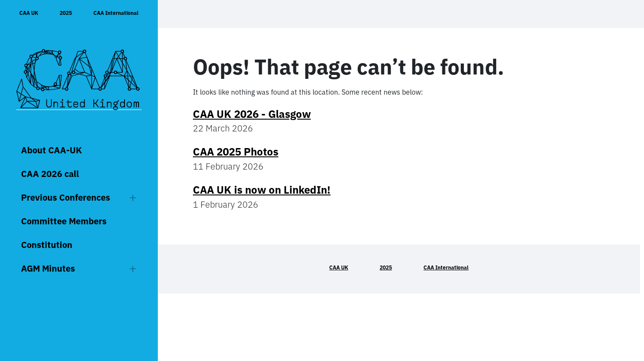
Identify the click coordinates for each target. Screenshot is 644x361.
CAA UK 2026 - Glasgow (252, 114)
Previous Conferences (66, 197)
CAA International (116, 13)
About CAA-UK (52, 150)
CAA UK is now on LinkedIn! (262, 190)
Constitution (47, 245)
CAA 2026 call (50, 174)
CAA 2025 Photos (236, 152)
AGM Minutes (48, 268)
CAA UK (29, 13)
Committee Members (64, 221)
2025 (66, 13)
